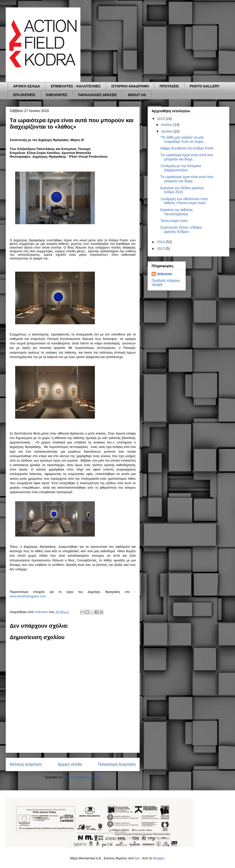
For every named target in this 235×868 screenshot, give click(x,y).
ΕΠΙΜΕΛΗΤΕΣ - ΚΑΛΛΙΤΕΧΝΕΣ (76, 86)
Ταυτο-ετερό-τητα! (174, 221)
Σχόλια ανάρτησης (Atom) (82, 777)
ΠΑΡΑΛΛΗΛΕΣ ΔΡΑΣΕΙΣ (98, 95)
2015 (161, 119)
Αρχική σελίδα (70, 764)
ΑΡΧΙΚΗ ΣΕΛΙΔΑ (27, 86)
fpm (138, 858)
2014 (161, 242)
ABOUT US (137, 95)
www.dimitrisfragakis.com (28, 596)
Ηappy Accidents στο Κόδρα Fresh (187, 148)
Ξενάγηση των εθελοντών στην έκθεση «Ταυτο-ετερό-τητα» (184, 201)
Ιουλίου (167, 125)
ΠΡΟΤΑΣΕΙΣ (169, 86)
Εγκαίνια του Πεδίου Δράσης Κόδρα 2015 (182, 190)
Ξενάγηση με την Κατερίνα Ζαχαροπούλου (181, 168)
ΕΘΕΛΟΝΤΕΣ (57, 95)
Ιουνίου (167, 131)
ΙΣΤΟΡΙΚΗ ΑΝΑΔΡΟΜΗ (130, 86)
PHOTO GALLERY (205, 86)
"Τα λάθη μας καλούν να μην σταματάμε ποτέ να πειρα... (183, 139)
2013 (161, 249)
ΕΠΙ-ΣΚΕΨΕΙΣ (24, 95)
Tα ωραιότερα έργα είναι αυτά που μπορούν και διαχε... (187, 157)
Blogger (159, 858)
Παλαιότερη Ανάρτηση (117, 764)
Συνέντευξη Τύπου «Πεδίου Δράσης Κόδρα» (181, 230)
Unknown (164, 274)
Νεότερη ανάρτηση (26, 764)
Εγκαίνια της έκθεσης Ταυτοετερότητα (177, 212)
